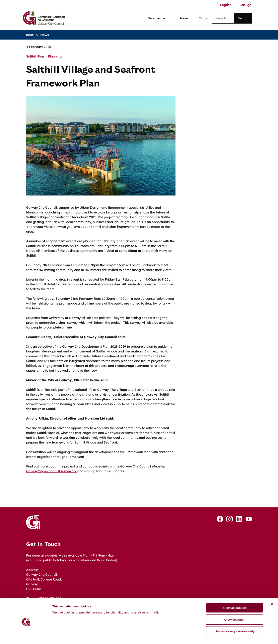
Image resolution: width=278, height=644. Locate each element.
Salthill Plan (35, 56)
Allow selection (234, 607)
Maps (203, 18)
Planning (55, 56)
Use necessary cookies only (235, 619)
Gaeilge (245, 5)
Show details (209, 636)
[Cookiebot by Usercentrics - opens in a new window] (26, 636)
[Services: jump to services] (157, 18)
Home (29, 35)
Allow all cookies (235, 595)
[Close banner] (272, 591)
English (226, 5)
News (184, 18)
